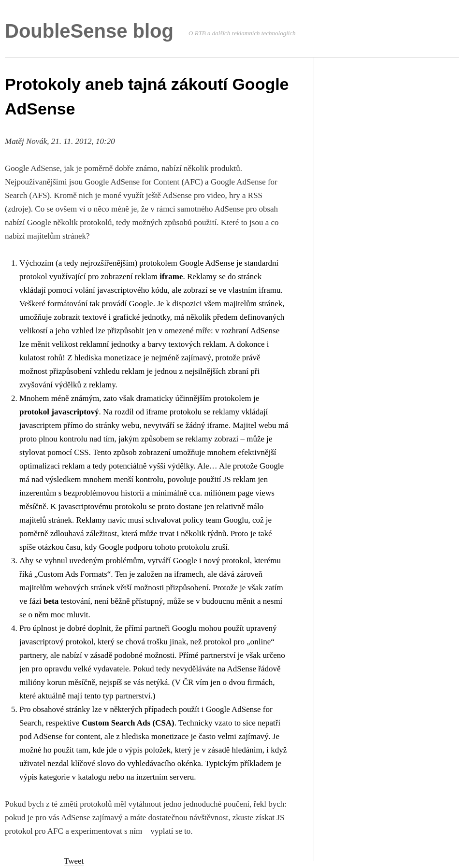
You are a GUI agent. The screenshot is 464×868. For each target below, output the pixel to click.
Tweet (74, 861)
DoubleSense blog (89, 31)
